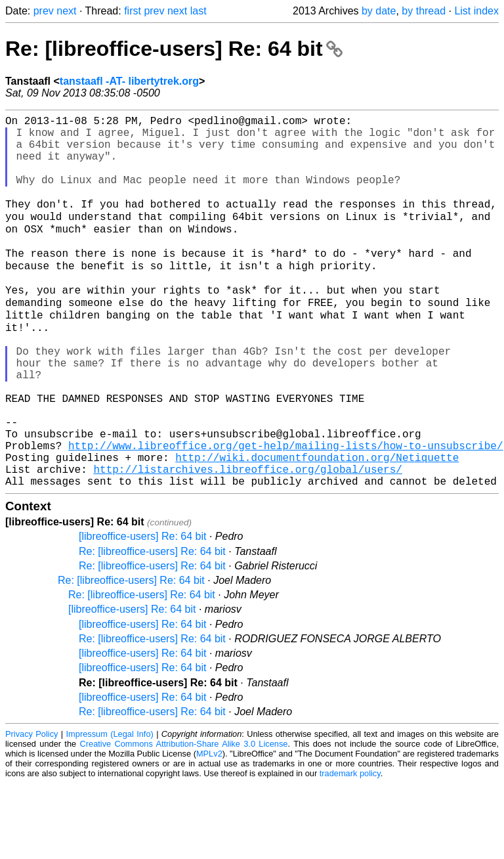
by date (379, 11)
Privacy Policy (31, 809)
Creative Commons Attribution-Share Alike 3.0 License (184, 819)
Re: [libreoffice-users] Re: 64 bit (174, 49)
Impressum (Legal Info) (110, 809)
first (133, 11)
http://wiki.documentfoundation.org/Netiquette (317, 527)
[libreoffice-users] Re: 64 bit (142, 612)
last (199, 11)
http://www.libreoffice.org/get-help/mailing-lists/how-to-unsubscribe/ (285, 513)
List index (476, 11)
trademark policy (350, 849)
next (66, 11)
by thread (424, 11)
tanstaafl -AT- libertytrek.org (129, 81)
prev (44, 11)
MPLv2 (209, 829)
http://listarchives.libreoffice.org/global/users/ (247, 542)
